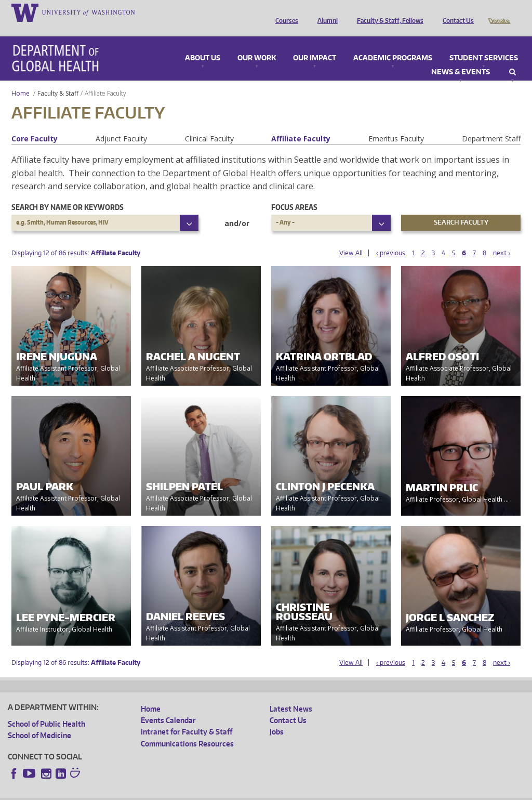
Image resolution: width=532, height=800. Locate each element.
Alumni (325, 12)
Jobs (277, 717)
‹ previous (391, 238)
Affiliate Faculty (301, 124)
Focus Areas (294, 193)
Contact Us (456, 12)
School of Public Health (46, 709)
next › (502, 238)
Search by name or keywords (68, 193)
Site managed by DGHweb (249, 791)
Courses (284, 12)
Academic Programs (393, 44)
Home (21, 79)
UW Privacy (145, 791)
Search (513, 58)
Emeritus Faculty (396, 124)
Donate (498, 12)
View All (351, 238)
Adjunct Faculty (121, 124)
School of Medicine (39, 721)
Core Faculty (35, 124)
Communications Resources (187, 729)
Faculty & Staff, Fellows (388, 12)
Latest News (291, 694)
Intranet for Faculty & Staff (187, 717)
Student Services (484, 44)
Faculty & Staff (58, 79)
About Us (203, 44)
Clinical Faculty (209, 124)
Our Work (257, 44)
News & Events (461, 58)
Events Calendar (168, 706)
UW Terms (188, 791)
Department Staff (491, 124)
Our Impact (315, 44)
